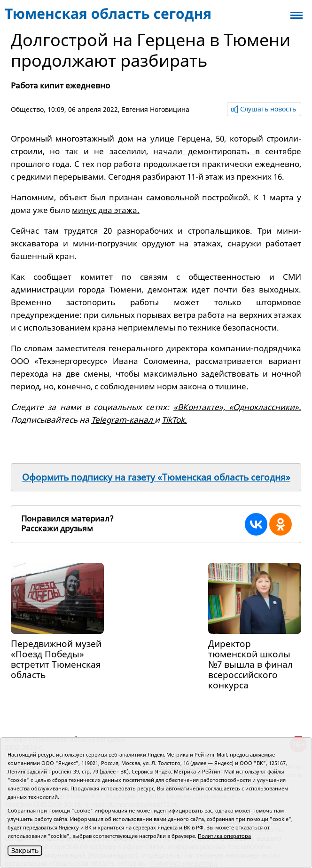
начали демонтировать (204, 151)
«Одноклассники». (265, 407)
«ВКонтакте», (201, 407)
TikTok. (174, 420)
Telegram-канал (123, 420)
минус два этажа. (106, 210)
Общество (27, 109)
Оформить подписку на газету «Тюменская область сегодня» (156, 477)
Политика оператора (224, 836)
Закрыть (25, 850)
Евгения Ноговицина (156, 109)
